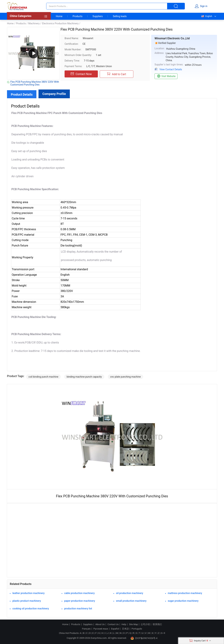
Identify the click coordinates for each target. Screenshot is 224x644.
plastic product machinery (27, 601)
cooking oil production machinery (31, 609)
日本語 (125, 629)
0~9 (163, 633)
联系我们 (157, 624)
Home (59, 16)
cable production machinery (79, 593)
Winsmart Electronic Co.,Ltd (172, 38)
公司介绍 (145, 624)
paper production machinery (80, 601)
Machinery (34, 23)
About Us (100, 624)
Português (137, 629)
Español (115, 629)
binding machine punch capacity (84, 377)
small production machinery (131, 601)
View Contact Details (171, 69)
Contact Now (81, 74)
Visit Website (166, 76)
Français (86, 629)
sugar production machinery (183, 601)
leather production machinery (29, 593)
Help (124, 624)
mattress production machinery (185, 593)
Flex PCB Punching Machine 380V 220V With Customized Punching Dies (35, 83)
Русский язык (101, 629)
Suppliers (98, 16)
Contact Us (113, 624)
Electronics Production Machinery (60, 23)
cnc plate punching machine (126, 377)
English (206, 16)
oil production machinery (130, 593)
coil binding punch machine (43, 377)
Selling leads (120, 16)
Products (78, 16)
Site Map (133, 624)
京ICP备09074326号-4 (144, 638)
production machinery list (78, 609)
